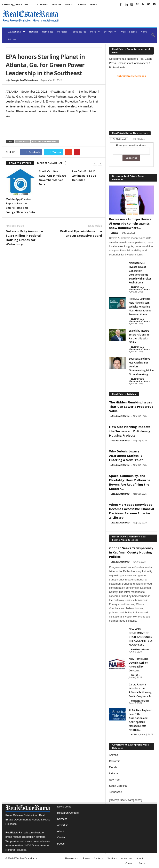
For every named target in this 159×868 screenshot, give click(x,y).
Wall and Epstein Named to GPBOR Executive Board (81, 233)
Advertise (63, 825)
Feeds (93, 4)
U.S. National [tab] (118, 139)
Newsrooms (64, 807)
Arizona (114, 755)
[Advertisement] (109, 16)
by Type (110, 32)
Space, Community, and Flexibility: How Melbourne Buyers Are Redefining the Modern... (130, 482)
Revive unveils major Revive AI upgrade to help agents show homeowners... (130, 223)
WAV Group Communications (138, 288)
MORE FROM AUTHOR (50, 163)
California (115, 761)
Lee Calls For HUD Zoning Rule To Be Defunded (84, 176)
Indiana (114, 773)
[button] (151, 35)
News (144, 32)
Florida (113, 767)
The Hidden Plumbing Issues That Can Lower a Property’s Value (131, 407)
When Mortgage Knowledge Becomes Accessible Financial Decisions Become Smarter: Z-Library (132, 511)
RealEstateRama (120, 416)
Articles (12, 39)
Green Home (22, 142)
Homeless (47, 32)
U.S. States (41, 4)
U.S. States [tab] (138, 139)
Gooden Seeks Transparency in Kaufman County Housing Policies (131, 552)
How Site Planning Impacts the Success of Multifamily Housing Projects (130, 431)
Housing (34, 32)
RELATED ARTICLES (20, 163)
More (95, 32)
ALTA (134, 734)
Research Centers (68, 813)
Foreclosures (79, 32)
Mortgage (62, 32)
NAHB (134, 675)
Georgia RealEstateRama (24, 80)
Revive (115, 233)
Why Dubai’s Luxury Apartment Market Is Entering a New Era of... (127, 456)
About (69, 4)
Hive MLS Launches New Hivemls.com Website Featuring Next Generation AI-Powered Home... (141, 307)
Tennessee (116, 792)
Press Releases (129, 32)
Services (56, 4)
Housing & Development (45, 142)
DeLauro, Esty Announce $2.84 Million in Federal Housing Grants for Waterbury (24, 238)
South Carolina (118, 786)
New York (115, 780)
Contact (81, 4)
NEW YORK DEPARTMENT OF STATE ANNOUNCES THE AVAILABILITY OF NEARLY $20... (141, 637)
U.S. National (16, 32)
